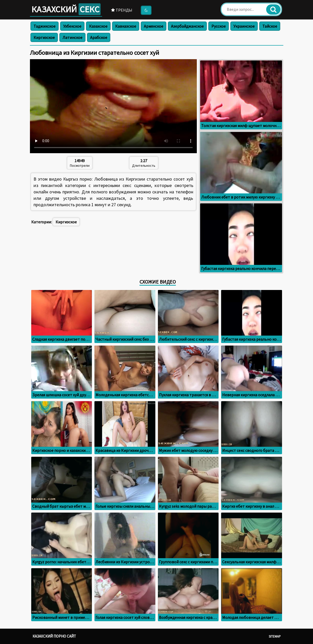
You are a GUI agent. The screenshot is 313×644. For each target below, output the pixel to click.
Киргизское (44, 37)
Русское (219, 26)
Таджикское (45, 26)
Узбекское (72, 26)
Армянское (154, 26)
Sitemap (275, 636)
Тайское (270, 26)
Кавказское (126, 26)
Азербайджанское (187, 26)
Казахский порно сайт (54, 636)
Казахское (98, 26)
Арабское (99, 37)
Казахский (66, 9)
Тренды (122, 10)
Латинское (72, 37)
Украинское (244, 26)
